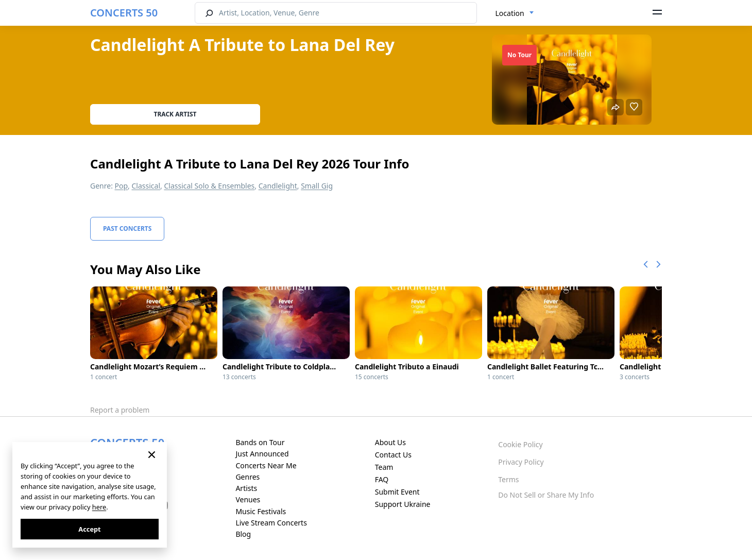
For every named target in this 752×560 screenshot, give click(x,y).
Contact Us (393, 455)
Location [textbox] (510, 13)
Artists (246, 488)
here (99, 507)
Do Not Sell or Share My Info (546, 495)
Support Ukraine (403, 504)
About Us (390, 442)
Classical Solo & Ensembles (209, 186)
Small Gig (317, 186)
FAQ (382, 479)
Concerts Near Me (266, 465)
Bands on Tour (260, 442)
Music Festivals (261, 511)
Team (384, 467)
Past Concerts (127, 228)
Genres (247, 477)
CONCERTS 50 (124, 13)
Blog (243, 534)
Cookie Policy (520, 444)
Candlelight (278, 186)
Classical (146, 186)
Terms (508, 479)
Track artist (175, 114)
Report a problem (120, 410)
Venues (248, 499)
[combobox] (515, 13)
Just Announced (262, 454)
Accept (89, 529)
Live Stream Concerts (271, 523)
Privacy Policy (521, 462)
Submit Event (397, 492)
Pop (122, 186)
